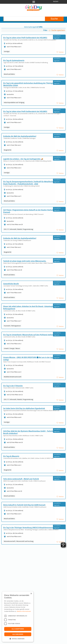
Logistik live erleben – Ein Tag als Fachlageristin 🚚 (23, 159)
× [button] (31, 594)
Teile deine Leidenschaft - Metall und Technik (21, 479)
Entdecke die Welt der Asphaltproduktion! (20, 136)
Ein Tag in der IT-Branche (13, 386)
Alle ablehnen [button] (18, 634)
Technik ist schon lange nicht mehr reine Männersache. (25, 261)
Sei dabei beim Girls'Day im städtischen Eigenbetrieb (24, 408)
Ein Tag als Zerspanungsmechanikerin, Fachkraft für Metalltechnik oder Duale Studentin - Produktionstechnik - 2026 (31, 183)
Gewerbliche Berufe (11, 284)
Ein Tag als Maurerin (11, 456)
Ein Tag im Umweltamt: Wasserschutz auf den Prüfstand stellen (28, 335)
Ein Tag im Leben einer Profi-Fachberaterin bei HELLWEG (25, 38)
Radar (56, 1)
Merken (61, 52)
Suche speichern (58, 30)
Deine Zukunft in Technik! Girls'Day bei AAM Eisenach (24, 505)
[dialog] (18, 617)
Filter (45, 30)
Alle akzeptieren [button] (18, 629)
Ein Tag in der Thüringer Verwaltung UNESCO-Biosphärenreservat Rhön (31, 528)
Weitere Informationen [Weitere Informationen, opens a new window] (24, 611)
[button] (18, 639)
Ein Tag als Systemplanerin (14, 60)
